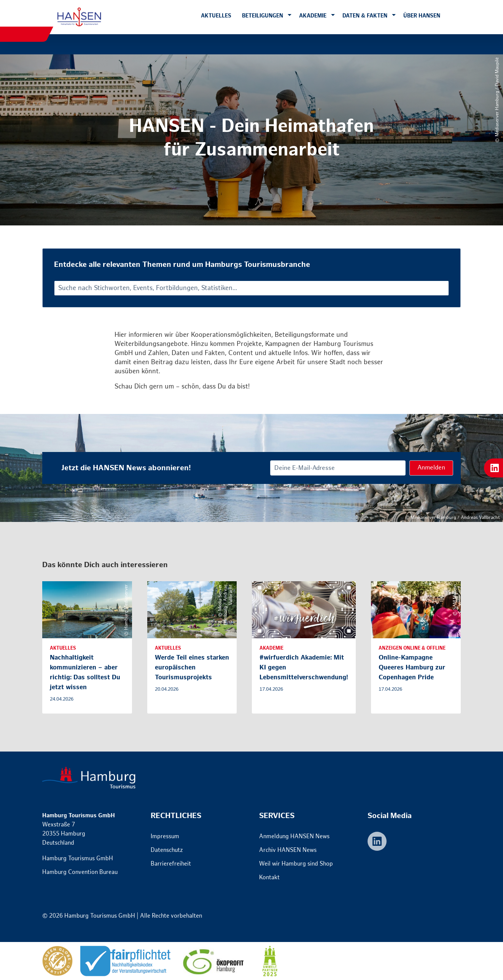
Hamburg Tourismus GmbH (78, 859)
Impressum (165, 836)
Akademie (313, 16)
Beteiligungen (263, 16)
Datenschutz (167, 850)
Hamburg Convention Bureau (80, 872)
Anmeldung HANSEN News (294, 836)
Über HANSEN (422, 16)
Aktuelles (216, 16)
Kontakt (269, 878)
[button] (290, 16)
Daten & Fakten (365, 16)
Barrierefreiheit (171, 864)
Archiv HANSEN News (288, 850)
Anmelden (431, 468)
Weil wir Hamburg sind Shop (296, 864)
